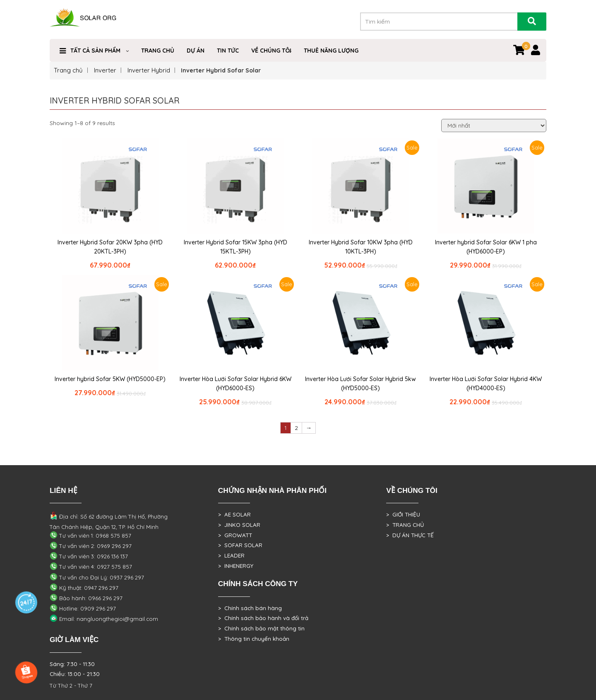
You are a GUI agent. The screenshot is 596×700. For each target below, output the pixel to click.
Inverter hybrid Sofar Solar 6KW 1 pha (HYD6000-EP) (486, 247)
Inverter (105, 70)
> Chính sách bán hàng (250, 608)
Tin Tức (228, 51)
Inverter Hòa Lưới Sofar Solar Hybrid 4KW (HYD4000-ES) (486, 384)
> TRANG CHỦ (405, 525)
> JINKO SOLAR (239, 525)
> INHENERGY (236, 566)
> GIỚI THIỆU (403, 514)
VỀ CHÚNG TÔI (271, 51)
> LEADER (231, 555)
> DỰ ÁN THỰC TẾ (410, 535)
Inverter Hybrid (149, 70)
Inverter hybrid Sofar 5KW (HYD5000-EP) (110, 379)
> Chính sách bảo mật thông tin (261, 628)
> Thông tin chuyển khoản (254, 639)
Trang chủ (68, 70)
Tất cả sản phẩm (95, 51)
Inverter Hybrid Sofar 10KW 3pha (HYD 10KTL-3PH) (361, 247)
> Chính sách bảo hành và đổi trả (263, 618)
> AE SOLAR (234, 514)
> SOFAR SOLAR (240, 545)
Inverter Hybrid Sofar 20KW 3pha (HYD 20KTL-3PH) (110, 247)
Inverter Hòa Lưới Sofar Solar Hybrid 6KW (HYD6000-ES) (236, 384)
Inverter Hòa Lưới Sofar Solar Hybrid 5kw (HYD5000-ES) (360, 384)
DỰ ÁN (196, 51)
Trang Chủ (158, 51)
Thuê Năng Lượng (331, 51)
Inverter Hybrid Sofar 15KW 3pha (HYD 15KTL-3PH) (236, 247)
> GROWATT (235, 535)
